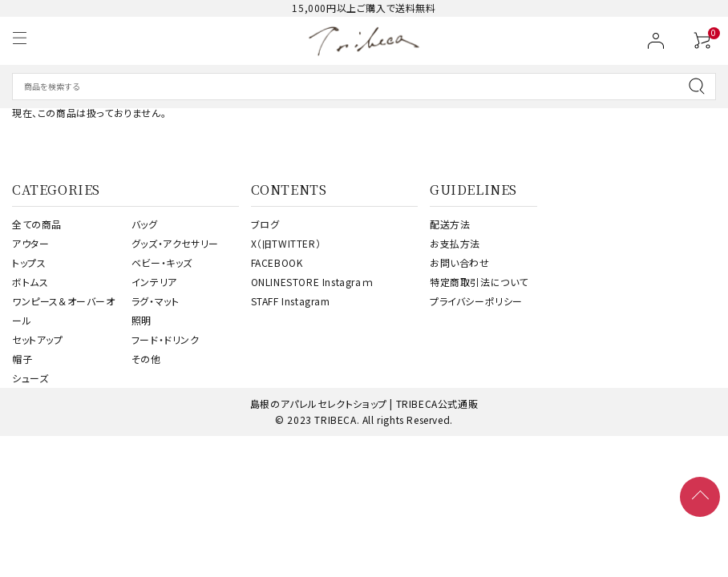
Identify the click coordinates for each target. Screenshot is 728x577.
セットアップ (38, 339)
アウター (30, 243)
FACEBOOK (277, 262)
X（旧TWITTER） (286, 243)
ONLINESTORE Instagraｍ (312, 282)
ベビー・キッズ (162, 262)
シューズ (30, 378)
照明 (142, 320)
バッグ (145, 224)
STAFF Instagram (291, 301)
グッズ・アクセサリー (175, 243)
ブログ (265, 224)
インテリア (154, 282)
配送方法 (450, 224)
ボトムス (30, 282)
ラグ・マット (156, 301)
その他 (146, 359)
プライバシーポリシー (476, 301)
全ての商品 (37, 224)
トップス (29, 262)
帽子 (22, 359)
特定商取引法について (479, 282)
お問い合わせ (460, 262)
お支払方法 (455, 243)
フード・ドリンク (166, 339)
